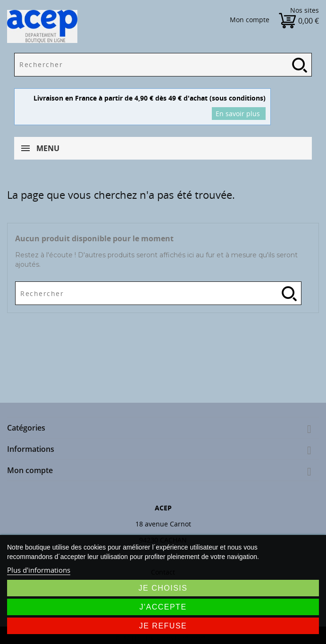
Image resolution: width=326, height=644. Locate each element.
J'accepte (163, 607)
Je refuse (163, 626)
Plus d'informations (39, 570)
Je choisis (163, 588)
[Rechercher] (163, 65)
